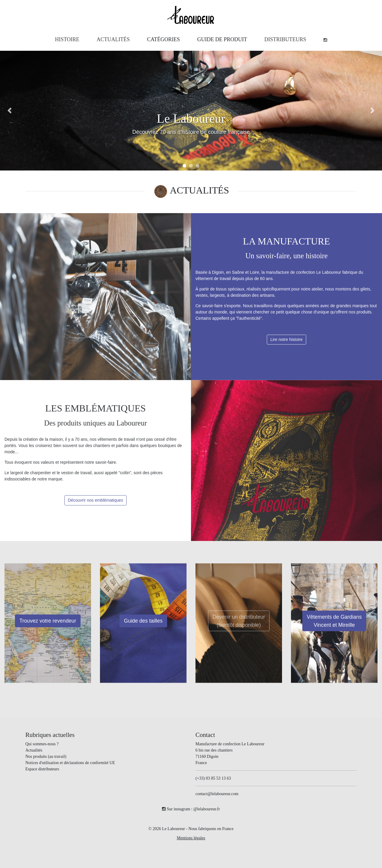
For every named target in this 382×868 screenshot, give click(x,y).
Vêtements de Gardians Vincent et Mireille (334, 627)
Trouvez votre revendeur (48, 627)
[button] (164, 40)
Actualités (34, 750)
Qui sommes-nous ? (42, 744)
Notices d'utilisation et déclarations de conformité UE (70, 763)
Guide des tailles (143, 627)
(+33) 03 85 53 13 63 (213, 778)
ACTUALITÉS (199, 190)
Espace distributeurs (42, 769)
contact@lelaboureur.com (217, 794)
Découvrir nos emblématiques (95, 506)
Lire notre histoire (286, 345)
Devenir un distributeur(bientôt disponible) (239, 627)
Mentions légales (191, 838)
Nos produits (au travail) (46, 756)
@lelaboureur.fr (207, 809)
